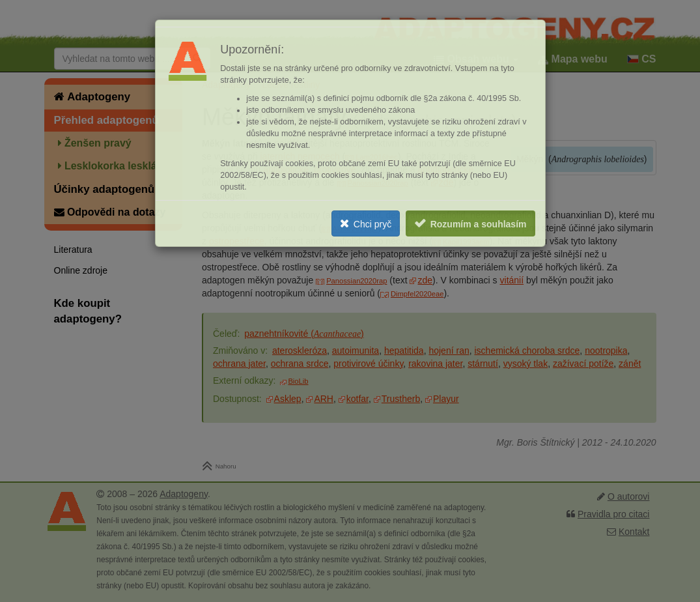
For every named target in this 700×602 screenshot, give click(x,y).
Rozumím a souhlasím (479, 224)
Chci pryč (372, 224)
